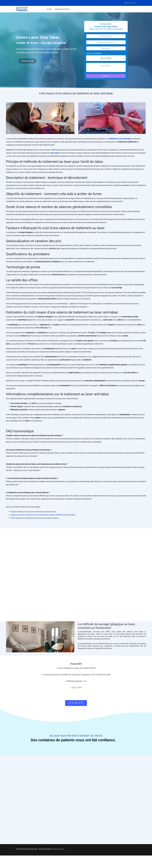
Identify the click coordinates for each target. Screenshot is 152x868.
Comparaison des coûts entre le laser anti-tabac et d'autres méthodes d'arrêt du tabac (43, 515)
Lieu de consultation (94, 53)
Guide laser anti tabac (62, 9)
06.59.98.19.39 (131, 3)
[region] (76, 50)
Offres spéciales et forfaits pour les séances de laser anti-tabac (34, 518)
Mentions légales (59, 849)
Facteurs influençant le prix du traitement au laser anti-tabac (33, 512)
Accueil (49, 9)
